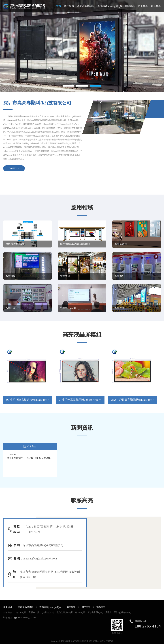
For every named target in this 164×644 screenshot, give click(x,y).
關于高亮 (143, 6)
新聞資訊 (130, 6)
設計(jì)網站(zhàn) (46, 612)
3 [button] (96, 86)
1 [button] (68, 86)
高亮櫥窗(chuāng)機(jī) (110, 6)
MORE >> (14, 168)
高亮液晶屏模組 (86, 6)
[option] (82, 46)
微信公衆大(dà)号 (65, 612)
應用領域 (69, 6)
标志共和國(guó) (95, 612)
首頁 (59, 6)
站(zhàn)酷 (21, 612)
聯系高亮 (156, 6)
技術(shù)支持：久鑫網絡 (103, 641)
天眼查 (32, 612)
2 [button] (82, 86)
